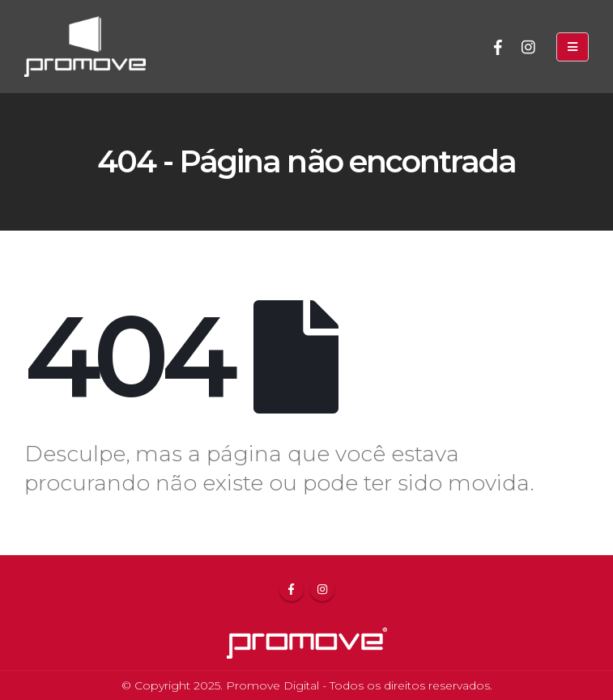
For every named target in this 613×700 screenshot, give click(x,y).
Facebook (292, 589)
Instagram (322, 589)
